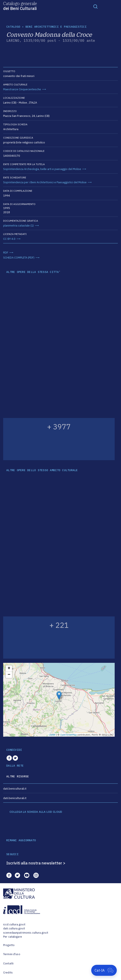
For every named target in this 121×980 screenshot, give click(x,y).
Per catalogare (13, 937)
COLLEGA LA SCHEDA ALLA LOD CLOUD (36, 812)
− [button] (9, 675)
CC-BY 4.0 (9, 239)
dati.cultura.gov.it (14, 928)
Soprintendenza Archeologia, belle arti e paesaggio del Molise (42, 169)
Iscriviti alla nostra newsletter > (36, 863)
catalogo (13, 27)
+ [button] (9, 669)
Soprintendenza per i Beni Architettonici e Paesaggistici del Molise (45, 182)
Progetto (9, 945)
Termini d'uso (12, 954)
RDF (6, 253)
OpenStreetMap (69, 735)
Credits (8, 973)
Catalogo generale (20, 6)
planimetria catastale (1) (18, 226)
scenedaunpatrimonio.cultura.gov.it (26, 933)
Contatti (8, 963)
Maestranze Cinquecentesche (22, 89)
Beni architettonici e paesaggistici (56, 27)
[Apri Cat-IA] (104, 970)
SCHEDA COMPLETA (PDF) (19, 258)
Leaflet (52, 735)
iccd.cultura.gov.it (14, 924)
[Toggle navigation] (95, 6)
